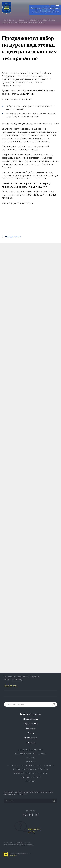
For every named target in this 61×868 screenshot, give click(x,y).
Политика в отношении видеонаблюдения (31, 769)
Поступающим (30, 719)
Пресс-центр (9, 20)
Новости (22, 20)
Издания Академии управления (31, 749)
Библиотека (30, 761)
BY (37, 815)
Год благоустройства (30, 714)
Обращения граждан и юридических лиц (31, 753)
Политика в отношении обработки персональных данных (31, 765)
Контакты (30, 742)
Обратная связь (10, 686)
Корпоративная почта (30, 777)
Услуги (31, 733)
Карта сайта (30, 781)
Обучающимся (31, 724)
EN (31, 815)
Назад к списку (13, 237)
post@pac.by (17, 680)
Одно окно (31, 757)
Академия (31, 728)
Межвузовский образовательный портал (31, 773)
